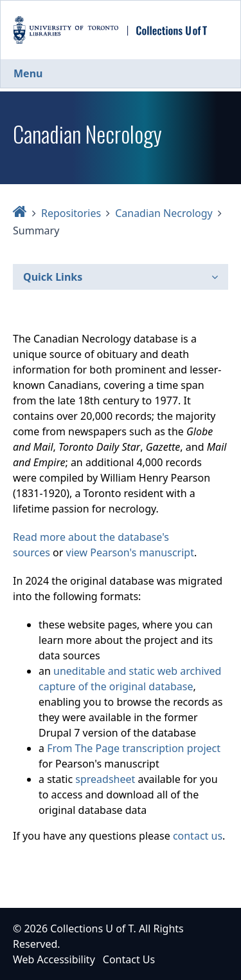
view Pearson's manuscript (130, 552)
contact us (198, 836)
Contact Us (129, 959)
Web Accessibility (54, 959)
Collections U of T (92, 928)
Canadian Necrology (164, 213)
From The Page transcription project (134, 748)
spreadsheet (105, 779)
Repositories (71, 213)
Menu (28, 73)
